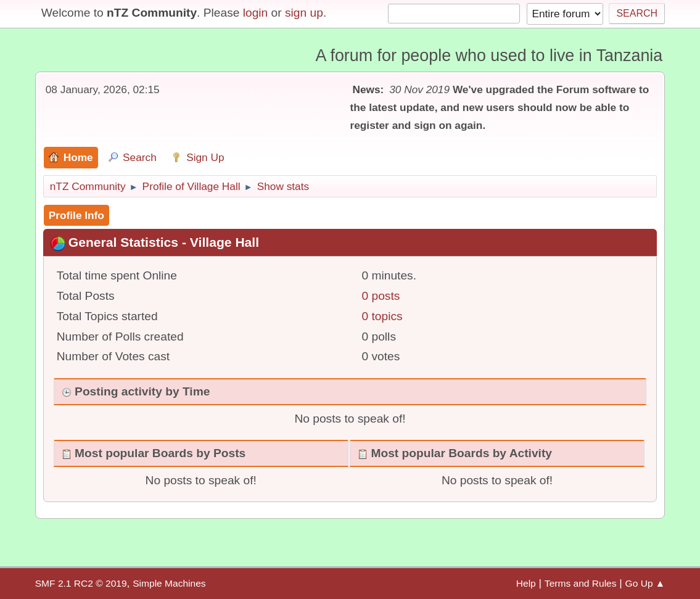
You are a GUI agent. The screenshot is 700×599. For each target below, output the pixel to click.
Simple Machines (169, 583)
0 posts (381, 296)
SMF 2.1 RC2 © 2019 (81, 583)
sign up (304, 13)
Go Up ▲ (645, 583)
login (256, 13)
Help (526, 583)
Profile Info (76, 215)
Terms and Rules (581, 583)
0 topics (382, 316)
